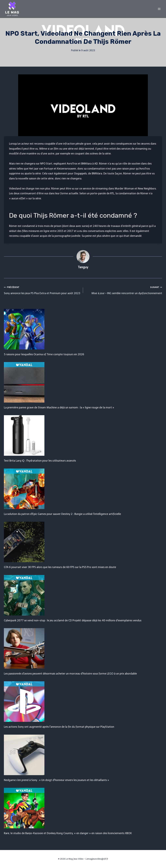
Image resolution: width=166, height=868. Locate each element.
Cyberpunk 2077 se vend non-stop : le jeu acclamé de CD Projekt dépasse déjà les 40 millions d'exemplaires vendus (73, 620)
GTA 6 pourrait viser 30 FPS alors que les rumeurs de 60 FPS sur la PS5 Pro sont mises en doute (60, 567)
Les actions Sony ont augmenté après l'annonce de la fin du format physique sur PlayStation (59, 727)
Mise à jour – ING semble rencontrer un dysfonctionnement (124, 290)
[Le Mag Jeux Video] (12, 9)
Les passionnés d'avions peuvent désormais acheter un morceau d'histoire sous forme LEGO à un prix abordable (70, 674)
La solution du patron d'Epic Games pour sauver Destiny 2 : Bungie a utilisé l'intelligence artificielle (62, 514)
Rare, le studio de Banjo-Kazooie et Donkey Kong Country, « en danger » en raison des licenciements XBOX (68, 833)
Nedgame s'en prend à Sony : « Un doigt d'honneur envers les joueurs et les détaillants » (56, 780)
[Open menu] (159, 9)
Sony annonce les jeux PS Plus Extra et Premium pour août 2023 (42, 290)
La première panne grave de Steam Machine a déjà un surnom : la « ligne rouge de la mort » (59, 408)
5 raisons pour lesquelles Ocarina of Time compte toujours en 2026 (44, 354)
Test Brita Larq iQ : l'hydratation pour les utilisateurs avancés (40, 461)
